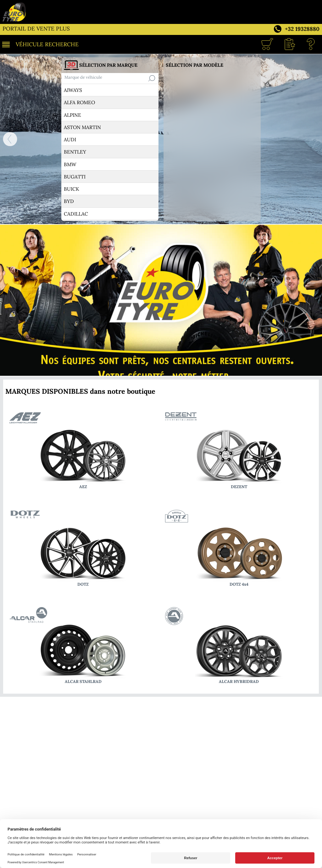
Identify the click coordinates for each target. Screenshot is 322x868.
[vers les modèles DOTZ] (83, 549)
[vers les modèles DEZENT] (239, 452)
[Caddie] (267, 45)
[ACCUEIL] (7, 139)
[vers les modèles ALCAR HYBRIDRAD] (239, 646)
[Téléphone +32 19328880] (296, 28)
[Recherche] (152, 78)
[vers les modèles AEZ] (83, 452)
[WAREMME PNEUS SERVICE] (161, 12)
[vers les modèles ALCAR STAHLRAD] (83, 646)
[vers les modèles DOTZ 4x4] (239, 549)
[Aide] (311, 45)
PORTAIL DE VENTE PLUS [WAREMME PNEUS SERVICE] (36, 29)
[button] (289, 45)
